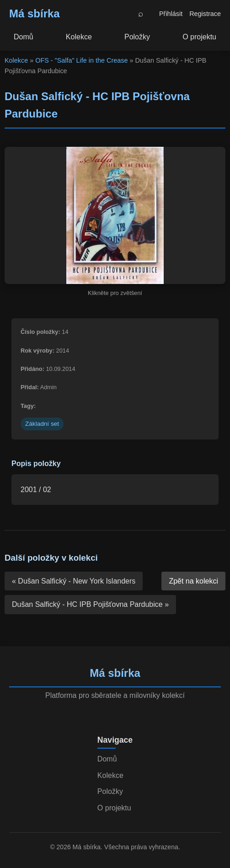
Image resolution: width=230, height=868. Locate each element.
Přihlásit (171, 14)
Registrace (205, 14)
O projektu (199, 37)
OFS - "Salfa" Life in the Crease (81, 60)
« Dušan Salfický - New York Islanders (74, 581)
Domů (24, 37)
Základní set (42, 424)
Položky (137, 37)
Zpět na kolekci (193, 581)
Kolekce (79, 37)
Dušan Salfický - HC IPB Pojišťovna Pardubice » (90, 604)
